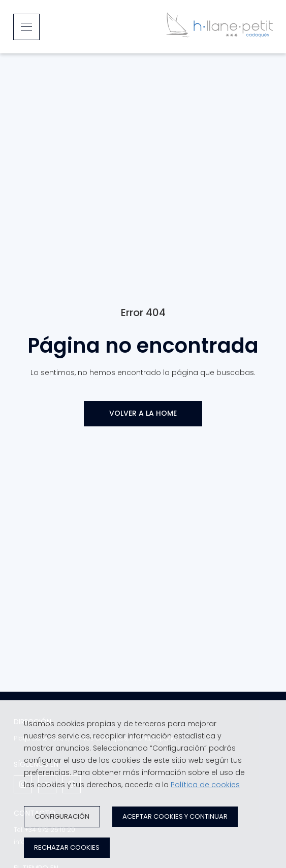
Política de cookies (205, 785)
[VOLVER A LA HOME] (143, 414)
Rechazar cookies (67, 847)
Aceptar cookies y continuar (175, 816)
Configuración (62, 816)
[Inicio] (219, 27)
